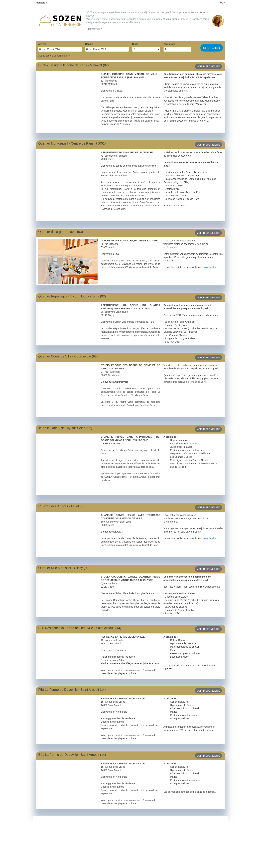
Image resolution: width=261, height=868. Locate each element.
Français (41, 3)
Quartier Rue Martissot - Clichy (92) (64, 568)
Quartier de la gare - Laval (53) (61, 232)
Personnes (169, 44)
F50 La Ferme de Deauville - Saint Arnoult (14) (72, 690)
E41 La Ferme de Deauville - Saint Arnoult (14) (72, 755)
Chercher (212, 48)
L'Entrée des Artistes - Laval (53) (62, 506)
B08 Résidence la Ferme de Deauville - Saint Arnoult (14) (80, 628)
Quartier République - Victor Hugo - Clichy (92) (72, 296)
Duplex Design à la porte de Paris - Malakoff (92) (73, 65)
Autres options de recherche (54, 56)
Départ (89, 44)
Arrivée (42, 44)
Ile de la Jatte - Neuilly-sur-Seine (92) (65, 428)
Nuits (135, 44)
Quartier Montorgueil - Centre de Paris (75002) (72, 143)
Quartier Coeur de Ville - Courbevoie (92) (68, 356)
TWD (222, 3)
